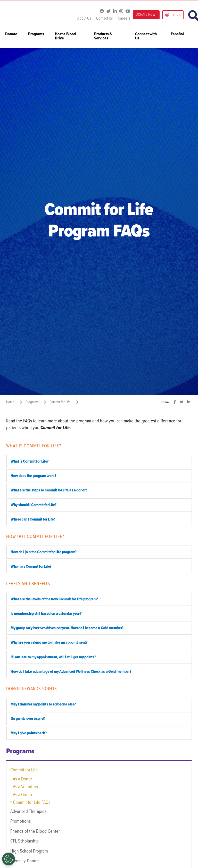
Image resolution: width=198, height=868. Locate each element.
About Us (84, 19)
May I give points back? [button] (29, 733)
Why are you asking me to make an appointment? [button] (49, 643)
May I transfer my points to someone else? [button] (43, 704)
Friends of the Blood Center (35, 831)
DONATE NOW (146, 15)
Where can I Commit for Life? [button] (33, 519)
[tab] (99, 461)
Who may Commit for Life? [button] (31, 567)
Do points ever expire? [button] (28, 719)
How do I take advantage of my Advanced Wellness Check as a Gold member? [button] (71, 672)
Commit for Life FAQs (32, 803)
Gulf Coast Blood (38, 15)
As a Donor (22, 779)
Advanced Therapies (28, 812)
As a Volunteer (26, 787)
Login (173, 15)
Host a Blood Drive (65, 36)
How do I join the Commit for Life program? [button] (44, 552)
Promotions (20, 821)
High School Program (29, 851)
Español (177, 34)
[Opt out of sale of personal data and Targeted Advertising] (9, 859)
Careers (124, 19)
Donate (11, 34)
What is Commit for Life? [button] (29, 461)
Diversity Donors (25, 861)
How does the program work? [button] (33, 476)
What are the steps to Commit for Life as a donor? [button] (49, 490)
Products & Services (103, 36)
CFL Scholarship (24, 841)
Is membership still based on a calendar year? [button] (46, 614)
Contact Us (104, 19)
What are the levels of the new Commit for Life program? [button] (54, 599)
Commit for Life (24, 770)
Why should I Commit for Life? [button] (34, 505)
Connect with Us (146, 36)
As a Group (22, 795)
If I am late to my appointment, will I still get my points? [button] (53, 657)
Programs (36, 34)
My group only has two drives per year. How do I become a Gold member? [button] (67, 628)
